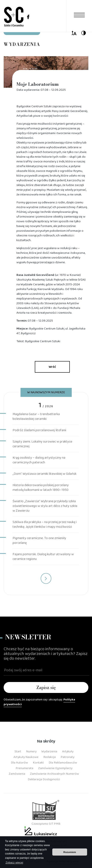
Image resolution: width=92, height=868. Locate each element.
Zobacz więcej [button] (14, 863)
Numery (31, 752)
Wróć (52, 367)
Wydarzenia (49, 752)
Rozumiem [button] (70, 852)
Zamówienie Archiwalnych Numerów (55, 774)
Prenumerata (24, 768)
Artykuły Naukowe (26, 757)
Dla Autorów (19, 763)
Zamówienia (17, 774)
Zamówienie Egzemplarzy (55, 768)
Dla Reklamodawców (63, 763)
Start (18, 752)
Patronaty (67, 757)
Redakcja (50, 757)
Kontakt (38, 763)
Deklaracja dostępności (44, 779)
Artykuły (68, 752)
